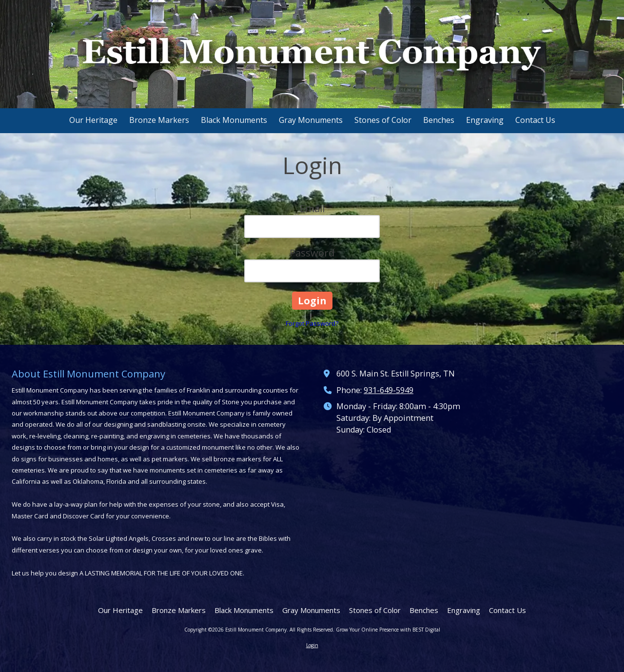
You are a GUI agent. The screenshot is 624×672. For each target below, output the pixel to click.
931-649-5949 (389, 390)
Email (312, 208)
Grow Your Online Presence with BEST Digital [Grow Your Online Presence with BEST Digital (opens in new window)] (388, 630)
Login (312, 645)
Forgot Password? (312, 323)
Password (312, 253)
